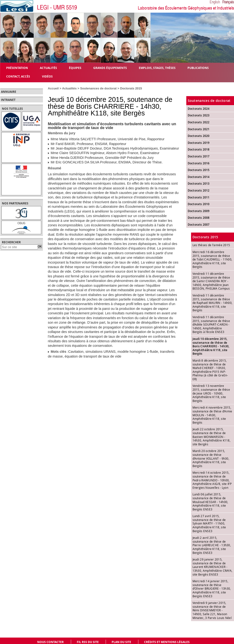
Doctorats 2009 (199, 211)
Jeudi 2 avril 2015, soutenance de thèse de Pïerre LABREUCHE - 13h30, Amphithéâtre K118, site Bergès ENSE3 (212, 545)
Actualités (69, 88)
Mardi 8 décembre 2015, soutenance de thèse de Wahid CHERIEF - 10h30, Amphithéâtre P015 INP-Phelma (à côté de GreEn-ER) (210, 370)
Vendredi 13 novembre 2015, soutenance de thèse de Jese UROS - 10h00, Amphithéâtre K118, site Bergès (211, 393)
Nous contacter (50, 642)
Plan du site (121, 642)
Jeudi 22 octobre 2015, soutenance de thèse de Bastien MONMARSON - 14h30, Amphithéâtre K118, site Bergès (212, 436)
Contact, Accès (18, 76)
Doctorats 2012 (199, 190)
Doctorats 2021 (199, 129)
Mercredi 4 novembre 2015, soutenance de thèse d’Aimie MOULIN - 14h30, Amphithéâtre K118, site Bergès (212, 415)
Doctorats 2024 (199, 109)
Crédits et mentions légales (167, 642)
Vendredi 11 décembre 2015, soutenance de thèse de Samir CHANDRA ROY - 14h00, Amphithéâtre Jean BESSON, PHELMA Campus (211, 281)
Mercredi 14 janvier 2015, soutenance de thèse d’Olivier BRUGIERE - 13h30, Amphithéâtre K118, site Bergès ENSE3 (212, 588)
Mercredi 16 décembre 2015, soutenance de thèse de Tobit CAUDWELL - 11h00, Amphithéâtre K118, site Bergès (212, 259)
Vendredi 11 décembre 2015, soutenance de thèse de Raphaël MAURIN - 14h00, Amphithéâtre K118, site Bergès (213, 303)
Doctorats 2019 (199, 143)
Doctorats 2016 (199, 163)
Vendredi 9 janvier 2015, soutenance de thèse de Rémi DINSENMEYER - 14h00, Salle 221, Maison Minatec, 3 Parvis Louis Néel (212, 610)
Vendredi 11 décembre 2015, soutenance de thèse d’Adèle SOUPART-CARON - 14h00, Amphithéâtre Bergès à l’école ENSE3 (211, 324)
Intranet (8, 100)
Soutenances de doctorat (98, 88)
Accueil (53, 88)
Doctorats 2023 (199, 115)
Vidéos (47, 76)
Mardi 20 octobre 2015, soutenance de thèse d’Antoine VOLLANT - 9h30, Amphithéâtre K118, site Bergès (211, 458)
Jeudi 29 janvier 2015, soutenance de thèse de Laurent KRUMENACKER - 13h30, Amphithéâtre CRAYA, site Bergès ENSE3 (213, 567)
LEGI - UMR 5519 (57, 8)
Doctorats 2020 (199, 136)
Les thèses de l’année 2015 (211, 245)
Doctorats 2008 (199, 218)
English (215, 2)
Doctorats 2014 (199, 177)
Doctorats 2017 (199, 156)
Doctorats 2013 (199, 184)
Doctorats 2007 (199, 225)
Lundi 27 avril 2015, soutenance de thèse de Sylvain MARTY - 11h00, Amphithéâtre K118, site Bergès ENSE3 (209, 523)
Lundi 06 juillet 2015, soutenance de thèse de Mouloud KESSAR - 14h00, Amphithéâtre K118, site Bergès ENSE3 (210, 502)
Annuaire (9, 92)
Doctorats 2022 (199, 122)
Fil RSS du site (88, 642)
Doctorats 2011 (199, 197)
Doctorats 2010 (199, 204)
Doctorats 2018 (199, 149)
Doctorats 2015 (131, 88)
